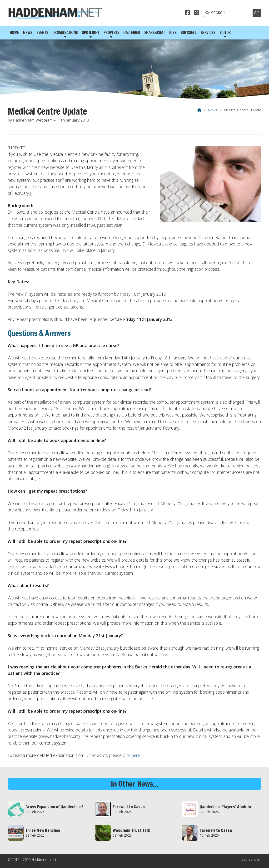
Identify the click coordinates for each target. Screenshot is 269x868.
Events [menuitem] (42, 33)
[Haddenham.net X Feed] (197, 13)
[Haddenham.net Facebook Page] (188, 13)
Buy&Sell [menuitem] (189, 33)
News (213, 110)
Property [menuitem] (111, 33)
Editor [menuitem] (225, 33)
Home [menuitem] (14, 33)
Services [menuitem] (208, 33)
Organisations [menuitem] (65, 33)
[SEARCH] (229, 13)
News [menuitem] (28, 33)
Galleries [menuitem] (132, 33)
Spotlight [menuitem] (91, 33)
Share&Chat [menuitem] (155, 33)
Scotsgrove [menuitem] (251, 860)
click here (131, 755)
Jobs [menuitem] (173, 33)
